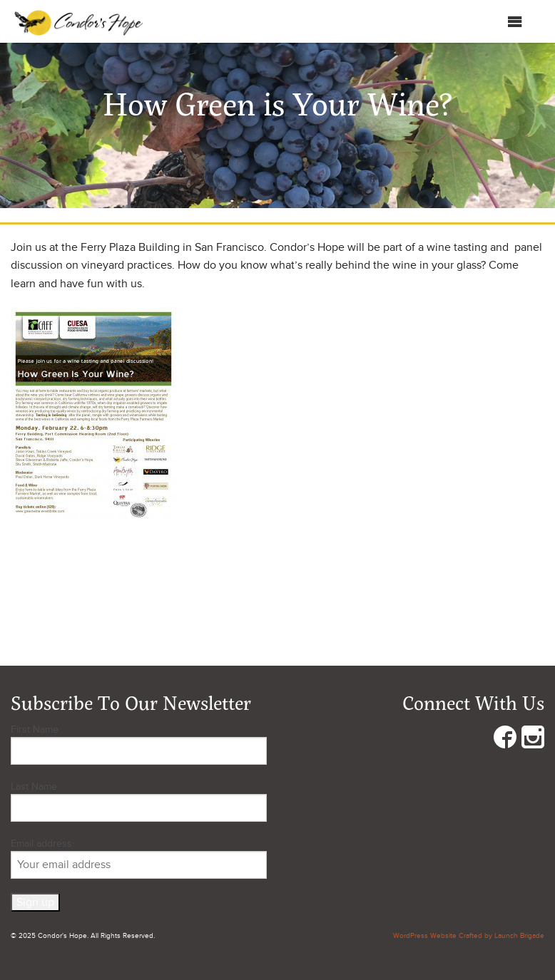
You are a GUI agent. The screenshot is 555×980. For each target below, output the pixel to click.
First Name (35, 729)
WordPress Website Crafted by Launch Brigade (469, 936)
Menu (500, 22)
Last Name (34, 786)
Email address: (139, 858)
